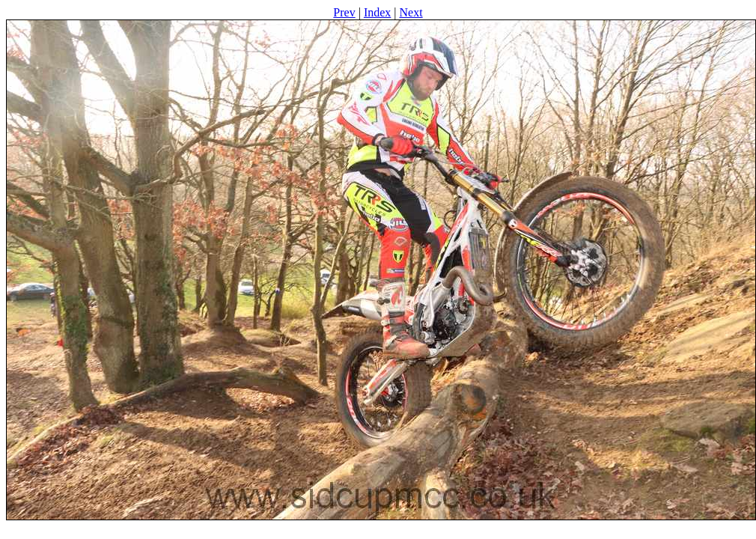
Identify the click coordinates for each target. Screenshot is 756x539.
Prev (344, 12)
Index (377, 12)
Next (411, 12)
